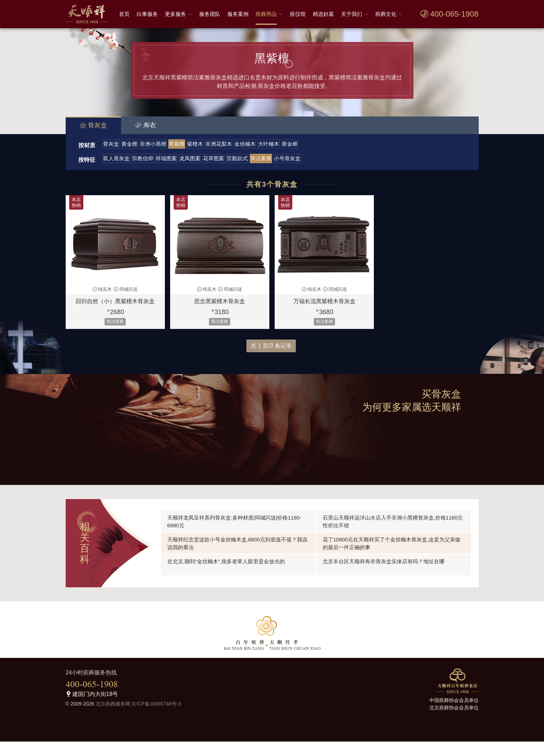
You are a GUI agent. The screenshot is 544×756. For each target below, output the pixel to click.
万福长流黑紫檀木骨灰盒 (324, 316)
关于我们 (352, 14)
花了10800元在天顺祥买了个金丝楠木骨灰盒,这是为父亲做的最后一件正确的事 (392, 558)
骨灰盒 (93, 125)
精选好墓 (323, 14)
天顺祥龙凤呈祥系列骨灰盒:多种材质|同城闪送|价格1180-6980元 (234, 536)
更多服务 (175, 14)
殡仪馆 (298, 14)
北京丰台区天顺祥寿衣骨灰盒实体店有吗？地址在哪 (384, 576)
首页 (124, 14)
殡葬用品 (266, 14)
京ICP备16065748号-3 (156, 718)
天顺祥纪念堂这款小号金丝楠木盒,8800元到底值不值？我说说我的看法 (238, 558)
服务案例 (238, 14)
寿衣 (146, 125)
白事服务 (147, 14)
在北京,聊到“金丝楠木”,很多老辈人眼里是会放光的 (226, 576)
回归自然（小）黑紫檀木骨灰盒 (115, 316)
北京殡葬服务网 (113, 718)
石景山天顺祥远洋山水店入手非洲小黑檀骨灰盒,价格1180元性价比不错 (393, 536)
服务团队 (210, 14)
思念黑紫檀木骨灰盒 (220, 316)
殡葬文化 (386, 14)
